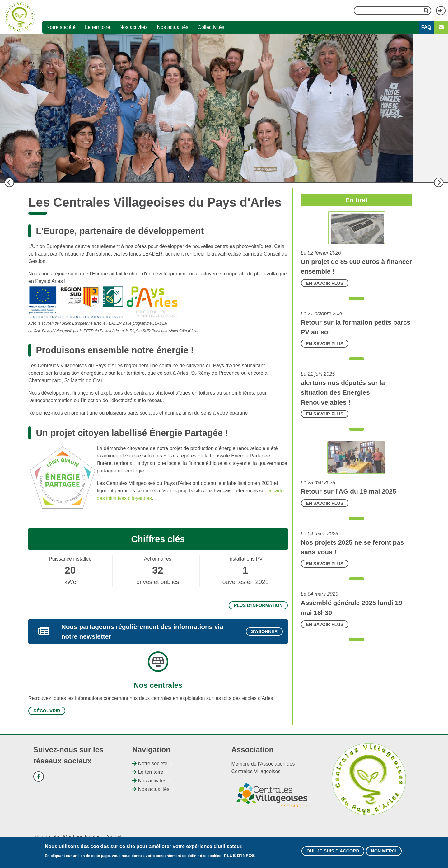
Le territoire (98, 27)
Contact (113, 837)
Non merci (384, 851)
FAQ (426, 27)
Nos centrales (158, 685)
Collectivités (211, 27)
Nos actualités (173, 27)
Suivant (439, 182)
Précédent (9, 182)
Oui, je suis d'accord (333, 851)
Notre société (61, 27)
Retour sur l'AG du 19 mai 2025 (349, 491)
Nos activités (134, 27)
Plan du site (46, 837)
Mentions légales (82, 837)
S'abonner (264, 631)
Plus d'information (258, 605)
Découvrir (47, 711)
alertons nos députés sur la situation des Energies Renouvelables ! (343, 392)
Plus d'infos (239, 856)
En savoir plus (324, 283)
